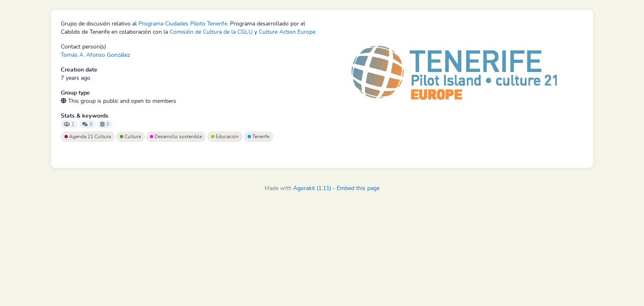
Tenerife (259, 137)
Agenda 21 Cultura (88, 137)
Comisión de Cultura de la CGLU (211, 32)
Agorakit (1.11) (312, 188)
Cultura (130, 137)
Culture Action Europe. (288, 32)
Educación (225, 137)
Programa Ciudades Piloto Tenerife (183, 24)
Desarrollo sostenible (176, 137)
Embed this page (358, 188)
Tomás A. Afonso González (95, 55)
